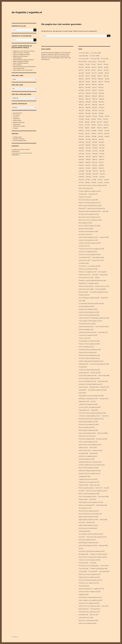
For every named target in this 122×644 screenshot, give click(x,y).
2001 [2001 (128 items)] (88, 171)
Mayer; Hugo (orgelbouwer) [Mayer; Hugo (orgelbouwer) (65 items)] (87, 433)
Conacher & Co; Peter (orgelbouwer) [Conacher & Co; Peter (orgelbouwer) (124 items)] (90, 255)
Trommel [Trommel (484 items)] (104, 566)
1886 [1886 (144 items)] (88, 99)
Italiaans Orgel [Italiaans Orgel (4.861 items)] (104, 376)
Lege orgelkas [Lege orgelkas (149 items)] (84, 410)
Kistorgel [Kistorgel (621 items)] (82, 390)
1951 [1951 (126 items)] (81, 136)
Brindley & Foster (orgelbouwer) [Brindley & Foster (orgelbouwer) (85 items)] (88, 231)
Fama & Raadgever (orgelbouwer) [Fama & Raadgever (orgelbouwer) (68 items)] (89, 298)
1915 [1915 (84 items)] (88, 119)
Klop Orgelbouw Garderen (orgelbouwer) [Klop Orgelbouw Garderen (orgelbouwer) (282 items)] (91, 396)
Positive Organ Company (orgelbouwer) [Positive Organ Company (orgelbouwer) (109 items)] (91, 502)
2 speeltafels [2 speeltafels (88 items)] (83, 56)
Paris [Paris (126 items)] (81, 491)
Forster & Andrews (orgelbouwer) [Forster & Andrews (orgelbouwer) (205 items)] (89, 312)
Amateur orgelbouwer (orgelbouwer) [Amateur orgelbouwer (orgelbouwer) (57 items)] (90, 191)
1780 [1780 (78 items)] (100, 64)
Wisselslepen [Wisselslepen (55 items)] (83, 615)
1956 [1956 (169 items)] (81, 139)
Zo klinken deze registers (19, 126)
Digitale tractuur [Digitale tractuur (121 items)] (84, 275)
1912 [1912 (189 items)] (101, 116)
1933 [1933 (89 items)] (93, 128)
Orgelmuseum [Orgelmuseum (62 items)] (95, 485)
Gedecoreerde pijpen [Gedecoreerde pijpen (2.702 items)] (86, 327)
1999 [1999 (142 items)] (101, 168)
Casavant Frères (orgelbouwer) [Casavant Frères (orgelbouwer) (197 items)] (88, 240)
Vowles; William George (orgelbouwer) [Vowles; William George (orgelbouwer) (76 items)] (90, 597)
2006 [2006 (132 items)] (95, 174)
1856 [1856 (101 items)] (88, 79)
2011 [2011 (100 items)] (102, 177)
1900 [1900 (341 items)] (101, 108)
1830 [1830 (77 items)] (94, 67)
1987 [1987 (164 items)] (102, 159)
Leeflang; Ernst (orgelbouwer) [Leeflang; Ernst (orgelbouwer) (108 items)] (88, 404)
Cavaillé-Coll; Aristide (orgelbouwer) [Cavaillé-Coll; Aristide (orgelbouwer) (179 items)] (90, 243)
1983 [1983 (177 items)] (101, 157)
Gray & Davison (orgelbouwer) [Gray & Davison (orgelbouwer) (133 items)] (88, 335)
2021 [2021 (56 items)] (107, 182)
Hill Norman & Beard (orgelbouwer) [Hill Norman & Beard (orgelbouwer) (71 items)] (89, 358)
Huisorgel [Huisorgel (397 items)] (83, 367)
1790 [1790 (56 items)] (106, 64)
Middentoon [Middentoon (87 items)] (83, 448)
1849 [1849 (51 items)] (107, 73)
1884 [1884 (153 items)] (101, 96)
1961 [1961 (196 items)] (88, 142)
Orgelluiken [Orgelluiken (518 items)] (83, 485)
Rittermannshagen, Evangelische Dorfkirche (23, 60)
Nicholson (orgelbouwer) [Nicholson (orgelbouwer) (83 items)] (87, 459)
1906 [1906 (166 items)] (88, 113)
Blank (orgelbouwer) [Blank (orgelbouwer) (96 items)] (85, 223)
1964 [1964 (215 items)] (81, 145)
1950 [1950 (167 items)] (107, 134)
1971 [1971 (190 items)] (102, 148)
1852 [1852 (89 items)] (94, 76)
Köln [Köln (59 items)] (93, 401)
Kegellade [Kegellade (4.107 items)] (105, 387)
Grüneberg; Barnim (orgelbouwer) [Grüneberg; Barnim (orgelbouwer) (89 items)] (89, 341)
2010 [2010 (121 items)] (95, 177)
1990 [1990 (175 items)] (95, 162)
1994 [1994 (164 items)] (94, 165)
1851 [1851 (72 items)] (88, 76)
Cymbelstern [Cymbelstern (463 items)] (84, 263)
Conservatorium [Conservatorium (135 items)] (84, 260)
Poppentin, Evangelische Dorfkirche (21, 55)
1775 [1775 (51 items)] (93, 64)
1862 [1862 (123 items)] (94, 82)
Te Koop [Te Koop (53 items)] (93, 563)
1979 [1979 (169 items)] (102, 154)
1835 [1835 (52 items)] (100, 67)
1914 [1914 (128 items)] (81, 119)
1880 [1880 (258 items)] (101, 93)
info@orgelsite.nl (16, 151)
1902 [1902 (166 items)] (88, 110)
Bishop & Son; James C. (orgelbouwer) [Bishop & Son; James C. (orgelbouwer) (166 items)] (90, 220)
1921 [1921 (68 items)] (81, 122)
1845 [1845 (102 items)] (81, 73)
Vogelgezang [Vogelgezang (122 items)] (84, 594)
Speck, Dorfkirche (17, 65)
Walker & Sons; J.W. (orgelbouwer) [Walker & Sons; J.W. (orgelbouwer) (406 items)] (89, 606)
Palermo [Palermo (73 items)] (99, 488)
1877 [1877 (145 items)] (81, 93)
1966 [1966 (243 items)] (95, 145)
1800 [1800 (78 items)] (81, 67)
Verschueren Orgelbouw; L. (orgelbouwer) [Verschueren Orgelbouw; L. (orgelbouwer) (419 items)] (91, 589)
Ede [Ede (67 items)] (97, 278)
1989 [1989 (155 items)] (88, 162)
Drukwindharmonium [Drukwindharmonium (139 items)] (86, 278)
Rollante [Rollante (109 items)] (103, 520)
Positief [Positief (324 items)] (92, 499)
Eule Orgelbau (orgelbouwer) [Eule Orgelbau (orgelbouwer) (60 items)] (99, 292)
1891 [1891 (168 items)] (95, 102)
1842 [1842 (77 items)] (94, 70)
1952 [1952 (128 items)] (88, 136)
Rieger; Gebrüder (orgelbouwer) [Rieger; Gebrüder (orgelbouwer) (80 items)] (88, 517)
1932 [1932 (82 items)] (87, 128)
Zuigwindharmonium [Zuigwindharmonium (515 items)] (86, 617)
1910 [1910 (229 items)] (88, 116)
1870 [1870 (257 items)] (88, 87)
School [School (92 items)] (82, 537)
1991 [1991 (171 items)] (101, 162)
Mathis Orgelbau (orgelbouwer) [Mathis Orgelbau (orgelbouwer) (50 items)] (88, 430)
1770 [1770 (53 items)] (87, 64)
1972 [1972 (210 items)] (81, 151)
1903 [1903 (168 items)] (95, 110)
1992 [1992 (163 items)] (81, 165)
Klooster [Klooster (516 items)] (82, 393)
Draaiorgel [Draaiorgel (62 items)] (104, 275)
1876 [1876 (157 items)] (101, 90)
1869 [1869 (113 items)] (81, 87)
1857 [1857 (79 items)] (94, 79)
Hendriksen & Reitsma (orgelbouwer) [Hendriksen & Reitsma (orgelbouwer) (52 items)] (90, 350)
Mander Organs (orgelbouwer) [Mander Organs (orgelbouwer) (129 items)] (88, 422)
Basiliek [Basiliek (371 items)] (82, 208)
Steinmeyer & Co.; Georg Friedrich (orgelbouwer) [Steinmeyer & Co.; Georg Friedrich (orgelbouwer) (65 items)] (93, 557)
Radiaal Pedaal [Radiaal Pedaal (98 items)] (101, 505)
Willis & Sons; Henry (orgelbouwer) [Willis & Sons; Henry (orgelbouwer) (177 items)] (89, 612)
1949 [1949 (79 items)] (100, 134)
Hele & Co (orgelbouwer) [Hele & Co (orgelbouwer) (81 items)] (86, 347)
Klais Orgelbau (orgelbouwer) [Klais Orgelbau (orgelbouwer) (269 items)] (97, 390)
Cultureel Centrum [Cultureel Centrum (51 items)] (98, 260)
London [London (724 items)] (105, 416)
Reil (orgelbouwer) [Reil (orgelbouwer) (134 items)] (85, 508)
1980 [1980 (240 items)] (82, 157)
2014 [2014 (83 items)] (94, 180)
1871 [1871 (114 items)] (94, 87)
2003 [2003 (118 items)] (102, 171)
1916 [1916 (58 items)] (93, 119)
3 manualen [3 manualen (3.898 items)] (94, 56)
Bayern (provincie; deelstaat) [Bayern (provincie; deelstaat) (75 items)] (96, 208)
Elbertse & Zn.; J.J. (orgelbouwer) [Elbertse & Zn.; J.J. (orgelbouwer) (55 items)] (89, 283)
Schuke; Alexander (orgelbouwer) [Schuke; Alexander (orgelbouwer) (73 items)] (96, 537)
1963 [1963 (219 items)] (101, 142)
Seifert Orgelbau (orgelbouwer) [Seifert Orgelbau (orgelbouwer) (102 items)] (88, 543)
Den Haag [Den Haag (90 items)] (102, 272)
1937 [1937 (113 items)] (88, 131)
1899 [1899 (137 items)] (95, 108)
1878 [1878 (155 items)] (88, 93)
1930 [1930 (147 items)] (106, 125)
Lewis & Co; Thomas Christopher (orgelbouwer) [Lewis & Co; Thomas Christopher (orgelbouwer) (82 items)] (92, 413)
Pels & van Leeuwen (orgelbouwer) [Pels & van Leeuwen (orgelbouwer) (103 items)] (96, 491)
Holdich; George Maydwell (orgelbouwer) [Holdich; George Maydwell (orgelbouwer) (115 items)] (91, 361)
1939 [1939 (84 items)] (100, 131)
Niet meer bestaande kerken (20, 141)
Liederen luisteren (17, 121)
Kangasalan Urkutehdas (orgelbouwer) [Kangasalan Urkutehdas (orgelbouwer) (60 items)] (90, 384)
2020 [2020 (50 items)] (100, 182)
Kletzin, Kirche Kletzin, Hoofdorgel (21, 53)
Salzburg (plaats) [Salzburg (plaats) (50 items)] (84, 531)
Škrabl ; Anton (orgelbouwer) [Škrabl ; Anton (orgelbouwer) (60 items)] (88, 623)
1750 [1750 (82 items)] (81, 64)
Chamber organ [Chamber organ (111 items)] (84, 246)
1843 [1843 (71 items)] (100, 70)
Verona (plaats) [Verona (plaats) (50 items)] (84, 586)
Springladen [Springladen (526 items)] (84, 554)
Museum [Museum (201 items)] (93, 448)
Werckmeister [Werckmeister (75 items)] (84, 609)
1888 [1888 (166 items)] (102, 99)
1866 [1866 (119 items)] (88, 85)
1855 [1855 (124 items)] (81, 79)
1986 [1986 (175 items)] (95, 159)
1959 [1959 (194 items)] (101, 139)
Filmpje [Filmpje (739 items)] (104, 298)
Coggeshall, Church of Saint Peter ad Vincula (24, 51)
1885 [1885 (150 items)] (81, 99)
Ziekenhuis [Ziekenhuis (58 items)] (94, 615)
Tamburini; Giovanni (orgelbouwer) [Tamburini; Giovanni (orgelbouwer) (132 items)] (89, 560)
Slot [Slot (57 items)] (81, 548)
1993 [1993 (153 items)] (88, 165)
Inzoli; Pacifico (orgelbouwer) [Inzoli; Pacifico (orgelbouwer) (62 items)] (88, 376)
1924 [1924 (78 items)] (99, 122)
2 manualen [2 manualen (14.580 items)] (96, 53)
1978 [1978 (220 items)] (95, 154)
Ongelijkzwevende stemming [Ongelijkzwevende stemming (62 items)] (88, 479)
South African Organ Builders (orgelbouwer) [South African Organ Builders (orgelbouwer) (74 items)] (92, 551)
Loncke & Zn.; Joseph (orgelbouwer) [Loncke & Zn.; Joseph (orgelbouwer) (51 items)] (89, 416)
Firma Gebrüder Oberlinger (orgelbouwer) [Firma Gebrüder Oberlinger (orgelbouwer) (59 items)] (91, 303)
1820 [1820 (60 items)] (88, 67)
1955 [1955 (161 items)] (107, 136)
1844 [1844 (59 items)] (106, 70)
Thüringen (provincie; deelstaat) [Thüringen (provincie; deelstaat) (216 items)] (89, 566)
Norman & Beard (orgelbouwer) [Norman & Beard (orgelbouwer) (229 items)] (89, 468)
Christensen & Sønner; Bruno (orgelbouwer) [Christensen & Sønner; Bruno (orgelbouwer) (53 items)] (91, 249)
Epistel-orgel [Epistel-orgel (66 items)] (83, 292)
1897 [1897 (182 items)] (81, 108)
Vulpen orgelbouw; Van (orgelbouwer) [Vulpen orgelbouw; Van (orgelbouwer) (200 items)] (91, 600)
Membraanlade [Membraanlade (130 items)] (102, 439)
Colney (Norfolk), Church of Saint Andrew (23, 70)
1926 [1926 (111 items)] (81, 125)
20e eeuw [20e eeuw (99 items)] (101, 61)
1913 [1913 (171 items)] (107, 116)
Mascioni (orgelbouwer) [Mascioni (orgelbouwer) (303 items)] (87, 427)
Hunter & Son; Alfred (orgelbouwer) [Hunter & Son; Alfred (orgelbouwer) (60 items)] (89, 370)
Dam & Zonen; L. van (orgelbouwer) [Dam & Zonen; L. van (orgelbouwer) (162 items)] (90, 266)
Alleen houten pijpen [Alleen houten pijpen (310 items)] (86, 188)
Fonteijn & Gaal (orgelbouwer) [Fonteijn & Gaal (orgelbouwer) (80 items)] (88, 309)
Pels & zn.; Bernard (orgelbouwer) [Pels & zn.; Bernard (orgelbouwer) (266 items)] (89, 494)
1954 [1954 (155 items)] (101, 136)
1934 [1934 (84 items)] (99, 128)
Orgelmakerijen (17, 124)
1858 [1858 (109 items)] (101, 79)
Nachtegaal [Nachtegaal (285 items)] (83, 453)
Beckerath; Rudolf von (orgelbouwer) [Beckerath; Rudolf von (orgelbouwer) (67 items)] (90, 211)
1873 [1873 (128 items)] (81, 90)
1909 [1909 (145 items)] (81, 116)
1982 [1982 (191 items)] (95, 157)
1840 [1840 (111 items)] (81, 70)
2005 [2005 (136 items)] (88, 174)
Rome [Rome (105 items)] (82, 522)
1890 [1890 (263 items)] (88, 102)
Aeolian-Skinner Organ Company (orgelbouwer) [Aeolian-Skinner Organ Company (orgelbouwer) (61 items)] (93, 185)
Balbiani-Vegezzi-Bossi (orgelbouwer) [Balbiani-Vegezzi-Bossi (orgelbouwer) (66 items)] (90, 206)
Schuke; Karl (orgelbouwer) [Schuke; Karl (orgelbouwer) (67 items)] (87, 540)
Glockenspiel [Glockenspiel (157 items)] (103, 332)
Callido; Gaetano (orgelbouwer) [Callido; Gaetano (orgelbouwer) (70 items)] (88, 237)
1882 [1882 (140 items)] (88, 96)
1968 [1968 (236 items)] (81, 148)
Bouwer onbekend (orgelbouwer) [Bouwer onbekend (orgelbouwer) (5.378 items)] (89, 226)
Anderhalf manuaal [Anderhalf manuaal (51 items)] (85, 197)
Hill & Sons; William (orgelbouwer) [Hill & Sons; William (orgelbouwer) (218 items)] (89, 355)
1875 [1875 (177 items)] (95, 90)
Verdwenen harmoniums (19, 139)
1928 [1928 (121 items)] (93, 125)
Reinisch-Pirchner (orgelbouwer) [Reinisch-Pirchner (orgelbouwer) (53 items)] (89, 511)
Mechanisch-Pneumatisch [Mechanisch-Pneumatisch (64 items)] (87, 436)
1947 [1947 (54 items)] (87, 134)
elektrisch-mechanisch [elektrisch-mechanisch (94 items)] (86, 286)
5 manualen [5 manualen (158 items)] (95, 59)
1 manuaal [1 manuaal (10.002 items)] (84, 53)
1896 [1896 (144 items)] (101, 105)
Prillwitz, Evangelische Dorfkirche (21, 61)
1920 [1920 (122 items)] (106, 119)
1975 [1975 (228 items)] (101, 151)
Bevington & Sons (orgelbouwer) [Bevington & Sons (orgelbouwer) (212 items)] (89, 214)
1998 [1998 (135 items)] (95, 168)
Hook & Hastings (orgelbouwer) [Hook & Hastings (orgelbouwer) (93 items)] (99, 364)
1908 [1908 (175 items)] (101, 113)
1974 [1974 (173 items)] (95, 151)
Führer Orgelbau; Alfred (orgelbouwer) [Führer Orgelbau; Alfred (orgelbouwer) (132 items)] (90, 321)
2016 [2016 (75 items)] (107, 180)
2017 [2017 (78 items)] (81, 182)
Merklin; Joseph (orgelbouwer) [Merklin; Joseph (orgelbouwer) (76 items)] (88, 442)
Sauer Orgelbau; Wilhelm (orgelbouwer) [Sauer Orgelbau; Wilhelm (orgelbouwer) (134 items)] (91, 534)
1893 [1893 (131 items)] (81, 105)
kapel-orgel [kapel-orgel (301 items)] (83, 387)
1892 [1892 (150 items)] (101, 102)
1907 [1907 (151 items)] (94, 113)
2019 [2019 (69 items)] (94, 182)
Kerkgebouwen (17, 119)
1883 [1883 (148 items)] (94, 96)
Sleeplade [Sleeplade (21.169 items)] (103, 545)
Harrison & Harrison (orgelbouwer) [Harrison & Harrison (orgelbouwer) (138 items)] (89, 344)
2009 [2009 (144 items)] (89, 177)
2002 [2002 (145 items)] (95, 171)
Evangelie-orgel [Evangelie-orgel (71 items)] (84, 295)
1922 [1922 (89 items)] (87, 122)
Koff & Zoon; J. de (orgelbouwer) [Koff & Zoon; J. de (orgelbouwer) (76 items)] (88, 399)
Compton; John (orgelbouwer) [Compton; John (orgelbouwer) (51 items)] (88, 252)
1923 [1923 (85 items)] (93, 122)
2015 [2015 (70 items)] (100, 180)
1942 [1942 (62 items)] (81, 134)
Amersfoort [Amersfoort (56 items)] (83, 194)
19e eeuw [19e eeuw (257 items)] (92, 61)
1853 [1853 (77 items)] (100, 76)
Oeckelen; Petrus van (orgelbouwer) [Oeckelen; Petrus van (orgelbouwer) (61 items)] (89, 473)
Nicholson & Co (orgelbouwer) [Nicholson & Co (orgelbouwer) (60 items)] (88, 456)
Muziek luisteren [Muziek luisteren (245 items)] (85, 450)
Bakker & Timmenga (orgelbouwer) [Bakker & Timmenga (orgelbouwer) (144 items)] (90, 203)
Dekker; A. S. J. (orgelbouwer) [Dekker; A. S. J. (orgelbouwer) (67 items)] (88, 272)
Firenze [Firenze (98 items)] (82, 301)
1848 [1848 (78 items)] (101, 73)
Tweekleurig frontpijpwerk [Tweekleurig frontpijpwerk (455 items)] (99, 569)
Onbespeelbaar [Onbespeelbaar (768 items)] (84, 476)
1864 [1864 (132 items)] (107, 82)
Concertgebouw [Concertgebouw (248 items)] (98, 257)
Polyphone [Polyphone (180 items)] (83, 499)
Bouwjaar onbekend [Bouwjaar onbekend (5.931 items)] (86, 229)
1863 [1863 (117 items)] (101, 82)
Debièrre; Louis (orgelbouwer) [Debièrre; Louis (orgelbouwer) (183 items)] (88, 269)
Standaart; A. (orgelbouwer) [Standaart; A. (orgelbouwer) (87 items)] (98, 554)
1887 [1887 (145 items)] (95, 99)
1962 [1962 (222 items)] (95, 142)
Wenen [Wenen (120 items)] (105, 606)
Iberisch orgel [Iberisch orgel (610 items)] (96, 373)
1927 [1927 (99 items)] (87, 125)
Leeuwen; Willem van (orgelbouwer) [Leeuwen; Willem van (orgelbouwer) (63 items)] (90, 407)
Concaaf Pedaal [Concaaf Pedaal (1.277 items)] (85, 257)
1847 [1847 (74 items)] (94, 73)
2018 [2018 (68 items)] (87, 182)
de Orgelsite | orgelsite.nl (27, 12)
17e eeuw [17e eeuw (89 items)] (104, 59)
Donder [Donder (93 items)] (95, 275)
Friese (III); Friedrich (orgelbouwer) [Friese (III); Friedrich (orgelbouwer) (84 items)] (89, 315)
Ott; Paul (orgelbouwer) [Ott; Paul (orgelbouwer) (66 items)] (86, 488)
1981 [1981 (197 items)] (88, 157)
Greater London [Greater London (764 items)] (85, 338)
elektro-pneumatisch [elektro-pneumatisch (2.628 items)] (86, 289)
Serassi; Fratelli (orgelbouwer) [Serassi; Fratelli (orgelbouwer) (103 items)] (88, 545)
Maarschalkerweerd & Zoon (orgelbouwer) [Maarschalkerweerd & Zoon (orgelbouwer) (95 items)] (91, 419)
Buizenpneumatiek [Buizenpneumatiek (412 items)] (85, 234)
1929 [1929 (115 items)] (100, 125)
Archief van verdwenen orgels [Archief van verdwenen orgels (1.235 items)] (88, 200)
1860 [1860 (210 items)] (81, 82)
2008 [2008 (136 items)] (81, 177)
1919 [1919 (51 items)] (99, 119)
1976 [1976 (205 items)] (81, 154)
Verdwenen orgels (17, 137)
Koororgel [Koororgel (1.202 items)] (104, 399)
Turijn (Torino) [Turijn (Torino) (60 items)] (84, 569)
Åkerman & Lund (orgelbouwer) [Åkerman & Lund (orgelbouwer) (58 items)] (88, 620)
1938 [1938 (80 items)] (94, 131)
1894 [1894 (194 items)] (88, 105)
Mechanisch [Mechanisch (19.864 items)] (103, 433)
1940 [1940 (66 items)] (107, 131)
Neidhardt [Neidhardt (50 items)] (94, 453)
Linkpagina (16, 128)
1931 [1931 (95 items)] (81, 128)
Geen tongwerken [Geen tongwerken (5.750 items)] (102, 327)
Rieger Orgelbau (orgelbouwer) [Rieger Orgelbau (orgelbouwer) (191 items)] (88, 520)
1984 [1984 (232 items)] (81, 159)
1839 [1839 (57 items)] (106, 67)
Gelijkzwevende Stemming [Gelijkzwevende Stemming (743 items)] (88, 332)
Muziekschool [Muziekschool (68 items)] (97, 450)
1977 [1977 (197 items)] (88, 154)
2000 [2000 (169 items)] (82, 171)
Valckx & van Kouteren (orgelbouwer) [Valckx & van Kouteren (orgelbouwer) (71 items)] (90, 574)
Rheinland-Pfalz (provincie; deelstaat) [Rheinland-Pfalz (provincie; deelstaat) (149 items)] (90, 514)
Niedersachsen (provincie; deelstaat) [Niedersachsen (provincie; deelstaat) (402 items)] (90, 462)
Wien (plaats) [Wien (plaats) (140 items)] (95, 609)
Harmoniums (16, 117)
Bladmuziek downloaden (19, 122)
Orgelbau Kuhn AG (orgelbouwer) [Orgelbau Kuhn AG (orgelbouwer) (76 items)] (89, 482)
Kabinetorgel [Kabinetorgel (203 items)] (103, 381)
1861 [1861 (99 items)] (88, 82)
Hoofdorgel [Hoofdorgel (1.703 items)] (84, 364)
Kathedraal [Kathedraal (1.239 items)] (94, 387)
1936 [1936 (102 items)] (81, 131)
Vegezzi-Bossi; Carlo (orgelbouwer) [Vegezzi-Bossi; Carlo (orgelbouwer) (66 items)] (89, 577)
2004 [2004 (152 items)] (81, 174)
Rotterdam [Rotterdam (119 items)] (91, 522)
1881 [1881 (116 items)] (81, 96)
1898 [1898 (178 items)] (88, 108)
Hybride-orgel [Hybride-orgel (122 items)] (84, 373)
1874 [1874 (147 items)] (88, 90)
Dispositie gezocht (17, 113)
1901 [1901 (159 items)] (81, 110)
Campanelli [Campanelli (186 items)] (104, 237)
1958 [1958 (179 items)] (95, 139)
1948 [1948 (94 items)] (94, 134)
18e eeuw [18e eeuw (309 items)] (83, 61)
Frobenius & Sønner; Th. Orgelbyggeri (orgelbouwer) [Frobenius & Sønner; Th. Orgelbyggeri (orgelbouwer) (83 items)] (94, 318)
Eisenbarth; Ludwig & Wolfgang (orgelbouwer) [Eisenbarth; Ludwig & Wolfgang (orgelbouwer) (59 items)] (92, 280)
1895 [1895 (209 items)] (95, 105)
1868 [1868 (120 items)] (101, 85)
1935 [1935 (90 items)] (106, 128)
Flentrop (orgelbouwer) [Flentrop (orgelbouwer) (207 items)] (86, 306)
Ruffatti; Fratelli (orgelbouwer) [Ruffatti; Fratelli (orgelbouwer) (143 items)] (88, 525)
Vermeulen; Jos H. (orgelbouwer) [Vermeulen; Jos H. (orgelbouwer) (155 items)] (89, 583)
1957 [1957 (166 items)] (88, 139)
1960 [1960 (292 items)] (81, 142)
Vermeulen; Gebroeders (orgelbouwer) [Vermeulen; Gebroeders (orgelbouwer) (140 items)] (91, 580)
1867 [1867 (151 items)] (94, 85)
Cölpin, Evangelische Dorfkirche (21, 63)
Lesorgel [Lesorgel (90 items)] (94, 410)
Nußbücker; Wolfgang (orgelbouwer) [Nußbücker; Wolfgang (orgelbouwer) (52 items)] (90, 471)
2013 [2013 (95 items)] (88, 180)
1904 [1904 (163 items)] (101, 110)
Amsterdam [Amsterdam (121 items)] (93, 194)
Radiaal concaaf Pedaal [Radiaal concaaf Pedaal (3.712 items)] (87, 505)
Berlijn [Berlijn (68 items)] (105, 211)
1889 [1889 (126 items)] (81, 102)
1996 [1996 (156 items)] (81, 168)
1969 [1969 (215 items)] (88, 148)
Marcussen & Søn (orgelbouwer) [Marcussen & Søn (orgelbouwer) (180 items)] (89, 424)
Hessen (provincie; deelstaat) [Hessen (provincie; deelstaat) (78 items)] (88, 352)
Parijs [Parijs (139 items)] (106, 488)
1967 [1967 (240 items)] (102, 145)
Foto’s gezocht (16, 115)
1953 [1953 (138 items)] (94, 136)
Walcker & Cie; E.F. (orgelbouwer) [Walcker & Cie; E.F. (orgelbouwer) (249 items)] (89, 603)
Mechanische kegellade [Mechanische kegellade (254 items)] (87, 439)
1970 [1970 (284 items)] (95, 148)
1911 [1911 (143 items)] (95, 116)
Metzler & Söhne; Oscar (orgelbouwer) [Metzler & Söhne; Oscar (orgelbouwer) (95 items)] (90, 445)
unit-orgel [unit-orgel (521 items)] (83, 571)
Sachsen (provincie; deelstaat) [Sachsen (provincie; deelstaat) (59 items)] (88, 528)
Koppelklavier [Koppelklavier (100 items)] (84, 401)
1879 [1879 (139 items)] (95, 93)
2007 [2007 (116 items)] (102, 174)
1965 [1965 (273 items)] (88, 145)
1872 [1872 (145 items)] (101, 87)
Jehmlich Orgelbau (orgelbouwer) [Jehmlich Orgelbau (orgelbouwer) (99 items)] (89, 378)
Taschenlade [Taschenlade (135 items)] (83, 563)
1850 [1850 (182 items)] (81, 76)
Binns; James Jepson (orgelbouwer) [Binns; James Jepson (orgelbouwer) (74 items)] (89, 217)
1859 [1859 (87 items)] (107, 79)
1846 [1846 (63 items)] (88, 73)
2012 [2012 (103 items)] (81, 180)
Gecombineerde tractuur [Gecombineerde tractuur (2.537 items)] (87, 324)
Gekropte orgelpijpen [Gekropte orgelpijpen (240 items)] (86, 329)
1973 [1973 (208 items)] (88, 151)
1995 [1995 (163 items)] (101, 165)
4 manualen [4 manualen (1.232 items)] (84, 59)
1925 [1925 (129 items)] (106, 122)
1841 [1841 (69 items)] (87, 70)
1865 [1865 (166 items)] (81, 85)
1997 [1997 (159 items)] (88, 168)
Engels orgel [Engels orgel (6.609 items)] (101, 289)
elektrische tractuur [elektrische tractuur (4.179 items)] (102, 286)
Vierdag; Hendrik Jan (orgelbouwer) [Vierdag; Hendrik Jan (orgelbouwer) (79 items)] (90, 592)
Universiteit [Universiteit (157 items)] (93, 571)
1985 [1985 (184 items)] (88, 159)
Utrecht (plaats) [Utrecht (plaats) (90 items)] (104, 571)
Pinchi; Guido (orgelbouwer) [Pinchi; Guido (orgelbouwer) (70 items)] (88, 496)
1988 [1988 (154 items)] (81, 162)
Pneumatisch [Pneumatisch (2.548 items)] (103, 496)
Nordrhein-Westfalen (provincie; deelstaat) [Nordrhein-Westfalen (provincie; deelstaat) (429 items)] (92, 465)
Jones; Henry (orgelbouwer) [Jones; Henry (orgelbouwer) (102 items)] (88, 381)
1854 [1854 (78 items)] (106, 76)
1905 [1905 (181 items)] (81, 113)
